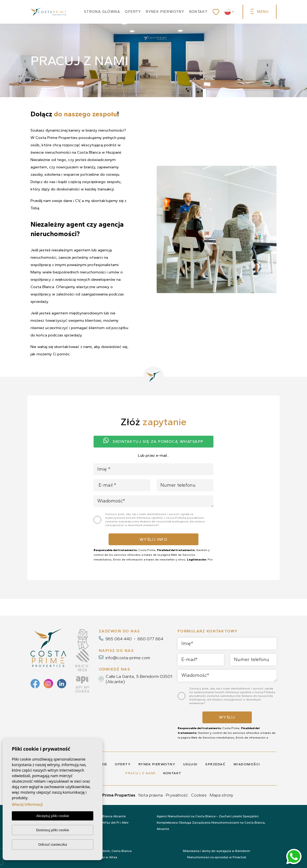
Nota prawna (151, 795)
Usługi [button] (190, 764)
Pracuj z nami (140, 773)
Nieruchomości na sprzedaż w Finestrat (217, 857)
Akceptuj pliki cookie (53, 816)
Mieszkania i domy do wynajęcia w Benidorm (217, 851)
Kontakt (199, 12)
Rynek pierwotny (165, 12)
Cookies (199, 795)
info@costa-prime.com (128, 658)
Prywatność (177, 795)
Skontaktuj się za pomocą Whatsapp (153, 441)
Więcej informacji (27, 805)
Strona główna (102, 12)
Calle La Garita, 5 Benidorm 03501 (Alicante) (139, 679)
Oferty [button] (133, 12)
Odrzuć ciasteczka (52, 844)
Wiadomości (247, 764)
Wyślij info (154, 539)
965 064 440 (119, 639)
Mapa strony (221, 795)
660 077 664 (150, 639)
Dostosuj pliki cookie (52, 830)
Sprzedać (215, 764)
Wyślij (227, 717)
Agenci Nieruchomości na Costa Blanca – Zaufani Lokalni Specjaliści (208, 816)
